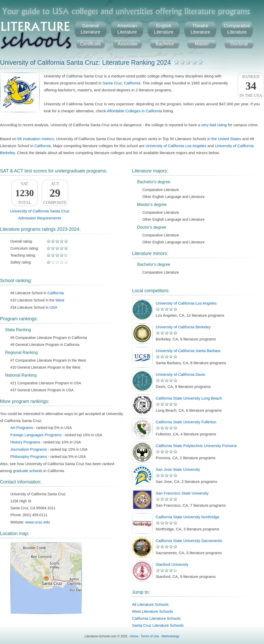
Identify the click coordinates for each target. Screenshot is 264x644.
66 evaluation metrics (36, 139)
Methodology (171, 636)
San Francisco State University (182, 493)
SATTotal (24, 193)
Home (134, 636)
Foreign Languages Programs (36, 435)
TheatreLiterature (200, 29)
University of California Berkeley (183, 327)
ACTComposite (55, 193)
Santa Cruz (112, 83)
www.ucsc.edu (38, 522)
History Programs (25, 442)
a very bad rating (212, 125)
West (60, 300)
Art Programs (22, 428)
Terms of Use (150, 636)
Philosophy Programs (29, 456)
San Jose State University (178, 469)
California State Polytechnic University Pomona (196, 446)
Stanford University (172, 564)
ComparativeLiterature (237, 29)
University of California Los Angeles (176, 146)
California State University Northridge (188, 517)
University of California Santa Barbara (188, 351)
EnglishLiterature (164, 29)
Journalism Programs (29, 449)
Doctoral (239, 44)
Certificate (90, 44)
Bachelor (165, 44)
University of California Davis (180, 374)
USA (53, 307)
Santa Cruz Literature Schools (158, 625)
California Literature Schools (156, 618)
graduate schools (28, 471)
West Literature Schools (152, 611)
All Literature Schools (150, 604)
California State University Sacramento (189, 541)
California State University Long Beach (189, 398)
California (132, 83)
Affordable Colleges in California (134, 111)
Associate (128, 44)
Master (202, 44)
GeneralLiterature (90, 29)
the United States (226, 139)
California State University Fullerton (186, 422)
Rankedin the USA (251, 86)
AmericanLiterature (127, 29)
